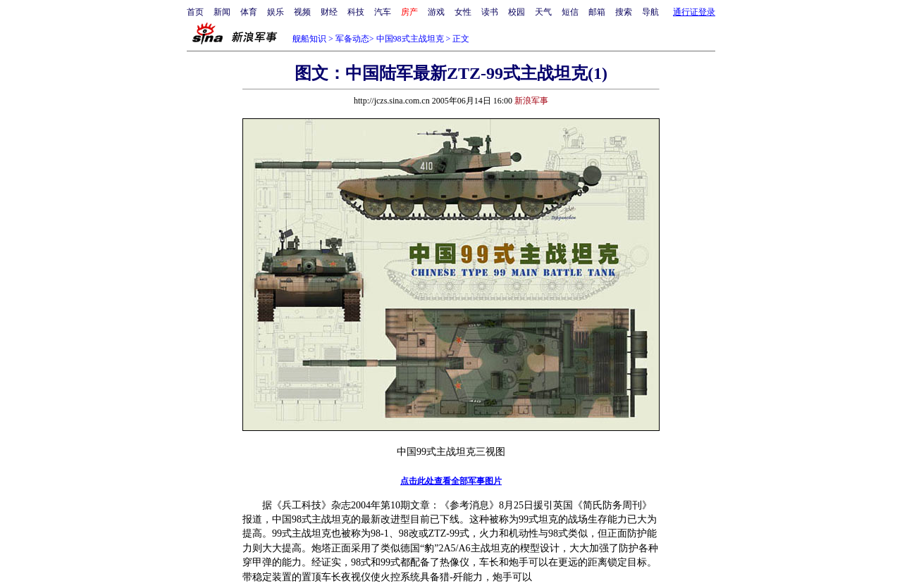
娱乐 (276, 12)
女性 (463, 12)
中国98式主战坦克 (410, 39)
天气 (543, 12)
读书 (490, 12)
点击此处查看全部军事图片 (451, 481)
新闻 (222, 12)
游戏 (436, 12)
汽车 (383, 12)
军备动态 (352, 39)
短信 (570, 12)
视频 (302, 12)
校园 (517, 12)
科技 (356, 12)
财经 (329, 12)
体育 (249, 12)
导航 (650, 12)
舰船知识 (309, 39)
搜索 (624, 12)
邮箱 (597, 12)
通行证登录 (694, 12)
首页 (195, 12)
